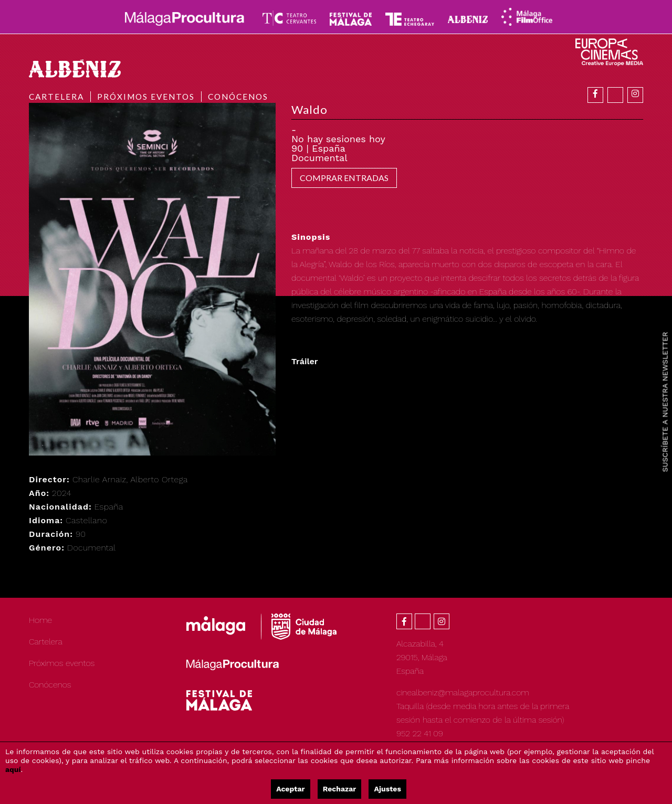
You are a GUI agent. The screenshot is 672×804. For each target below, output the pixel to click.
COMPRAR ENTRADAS (344, 178)
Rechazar (340, 789)
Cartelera (56, 97)
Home (40, 620)
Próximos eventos (146, 97)
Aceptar (290, 789)
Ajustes (387, 789)
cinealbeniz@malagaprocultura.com (463, 692)
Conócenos (238, 97)
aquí (13, 769)
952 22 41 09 (420, 733)
